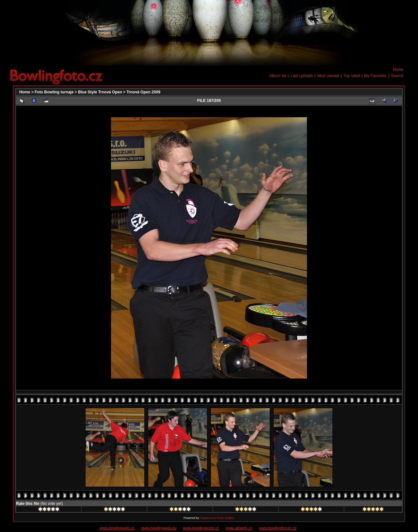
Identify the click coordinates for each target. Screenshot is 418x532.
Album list (278, 76)
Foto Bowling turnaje (54, 92)
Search (397, 76)
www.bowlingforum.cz (278, 528)
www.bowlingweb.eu (159, 528)
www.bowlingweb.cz (117, 528)
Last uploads (302, 76)
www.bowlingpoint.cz (201, 528)
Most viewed (328, 76)
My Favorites (375, 76)
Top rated (352, 76)
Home (398, 70)
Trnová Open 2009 (143, 92)
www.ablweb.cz (239, 528)
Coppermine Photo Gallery (217, 518)
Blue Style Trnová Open (100, 92)
